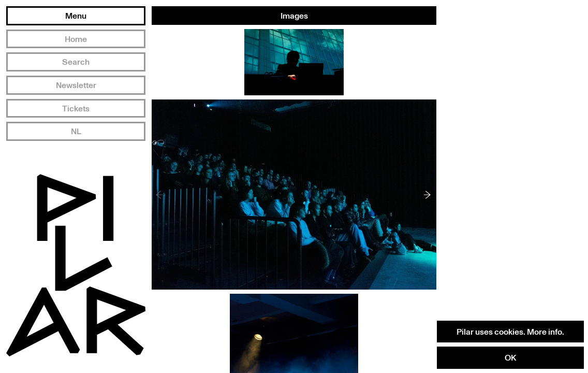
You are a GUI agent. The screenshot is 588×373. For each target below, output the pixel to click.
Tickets (76, 108)
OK (510, 357)
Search (76, 62)
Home (76, 39)
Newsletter (76, 85)
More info (545, 332)
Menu (76, 16)
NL (76, 131)
